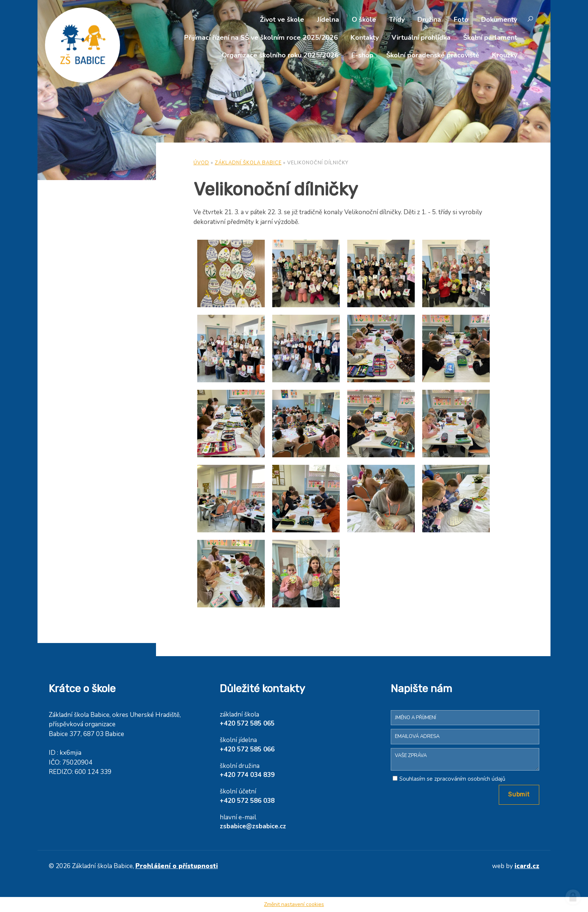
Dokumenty (499, 20)
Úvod (201, 163)
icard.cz (527, 866)
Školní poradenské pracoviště (433, 55)
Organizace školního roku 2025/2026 (280, 55)
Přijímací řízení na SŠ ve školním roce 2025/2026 (261, 38)
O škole (364, 20)
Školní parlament (490, 38)
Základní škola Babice (248, 163)
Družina (429, 20)
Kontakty (365, 38)
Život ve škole (282, 20)
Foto (461, 20)
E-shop (362, 55)
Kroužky (505, 55)
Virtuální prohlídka (421, 38)
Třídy (397, 20)
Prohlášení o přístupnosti (177, 866)
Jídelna (328, 20)
